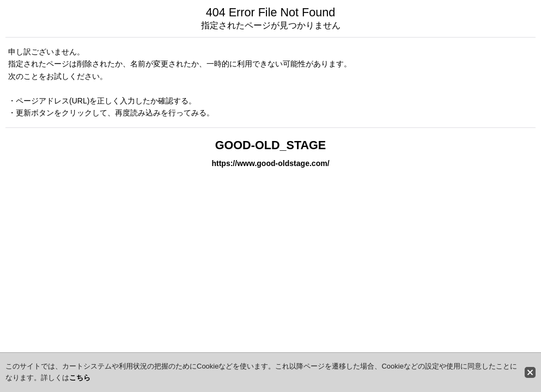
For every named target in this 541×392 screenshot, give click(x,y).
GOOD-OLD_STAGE (271, 145)
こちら (80, 378)
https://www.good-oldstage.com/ (270, 163)
